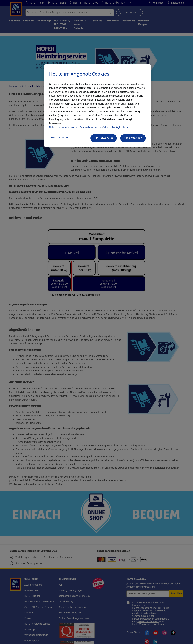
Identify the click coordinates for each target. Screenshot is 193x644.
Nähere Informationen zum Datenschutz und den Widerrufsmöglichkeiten (90, 127)
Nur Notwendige (104, 138)
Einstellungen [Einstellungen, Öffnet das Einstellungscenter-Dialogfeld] (59, 138)
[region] (98, 106)
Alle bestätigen (133, 138)
